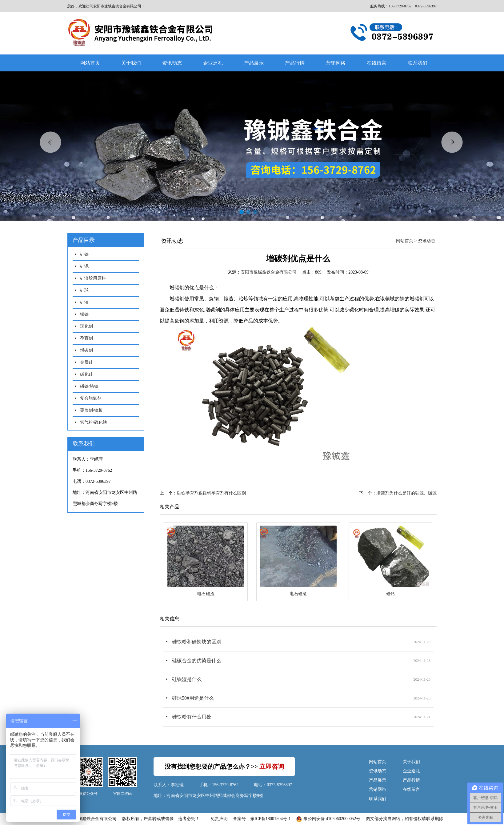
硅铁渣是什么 (187, 679)
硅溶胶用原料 (93, 278)
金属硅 (86, 362)
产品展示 (254, 63)
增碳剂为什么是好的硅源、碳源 (406, 493)
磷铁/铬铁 (89, 386)
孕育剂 (86, 338)
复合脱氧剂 (91, 398)
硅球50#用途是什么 (193, 698)
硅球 (84, 290)
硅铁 (84, 254)
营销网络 (336, 63)
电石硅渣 (206, 594)
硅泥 (84, 266)
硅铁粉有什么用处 (192, 717)
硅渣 (84, 302)
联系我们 (418, 63)
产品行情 (295, 63)
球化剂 (86, 326)
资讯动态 (172, 63)
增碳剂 (86, 350)
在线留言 (377, 63)
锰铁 (84, 314)
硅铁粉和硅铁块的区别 (197, 642)
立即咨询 (272, 767)
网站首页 (90, 63)
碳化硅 (86, 374)
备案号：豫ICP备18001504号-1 (262, 819)
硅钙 (390, 594)
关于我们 (131, 63)
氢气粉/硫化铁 (94, 422)
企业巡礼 (213, 63)
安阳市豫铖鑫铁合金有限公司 (269, 272)
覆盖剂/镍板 (91, 410)
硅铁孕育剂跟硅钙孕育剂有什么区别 (211, 493)
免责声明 (219, 819)
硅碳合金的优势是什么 (197, 661)
